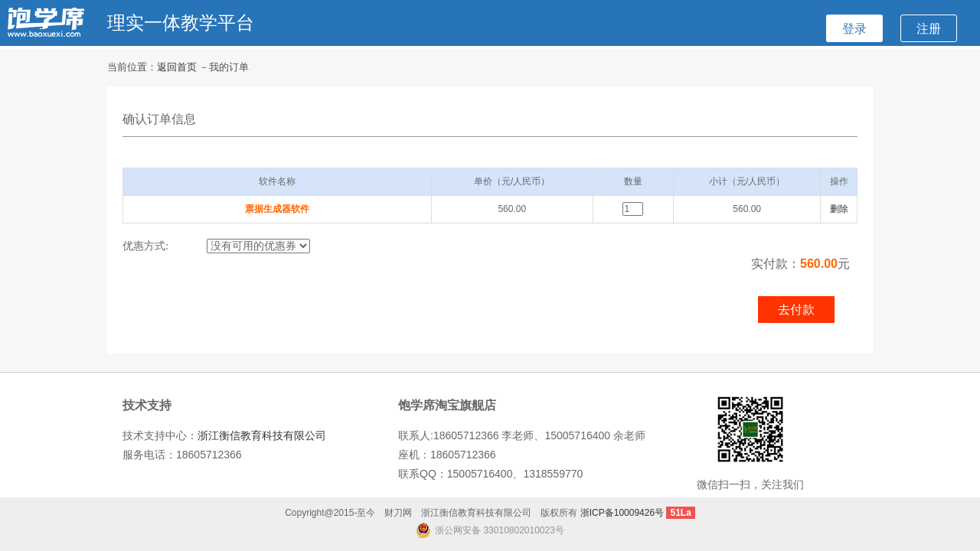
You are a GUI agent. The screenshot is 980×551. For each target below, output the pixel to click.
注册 (929, 28)
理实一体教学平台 (181, 23)
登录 (854, 28)
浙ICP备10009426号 (622, 513)
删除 (839, 209)
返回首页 (177, 67)
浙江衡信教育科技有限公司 (262, 435)
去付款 (796, 310)
